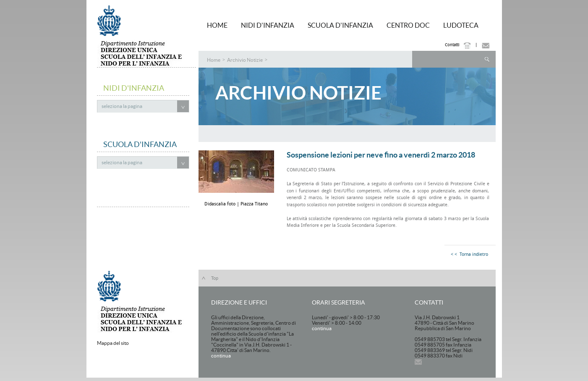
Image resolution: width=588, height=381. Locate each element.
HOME (217, 25)
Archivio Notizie (245, 60)
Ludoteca (461, 25)
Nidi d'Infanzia (268, 25)
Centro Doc (408, 25)
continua (221, 356)
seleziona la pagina (122, 106)
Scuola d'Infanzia (340, 25)
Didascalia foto (221, 204)
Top (215, 278)
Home (214, 60)
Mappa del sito (113, 343)
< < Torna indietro (469, 254)
